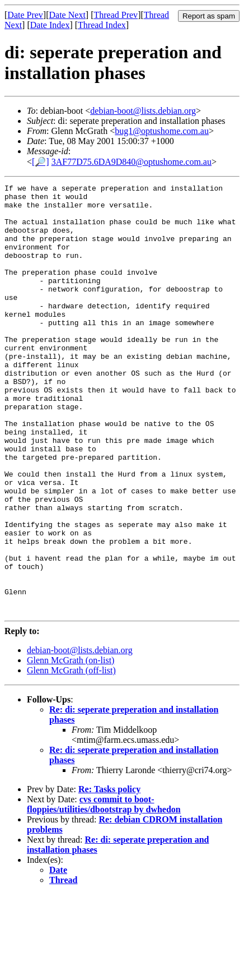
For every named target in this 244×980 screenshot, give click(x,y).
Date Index (50, 25)
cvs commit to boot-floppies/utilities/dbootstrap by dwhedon (104, 890)
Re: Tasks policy (109, 875)
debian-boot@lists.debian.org (143, 111)
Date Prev (25, 15)
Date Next (67, 15)
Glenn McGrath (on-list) (71, 746)
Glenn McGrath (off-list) (71, 756)
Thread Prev (116, 15)
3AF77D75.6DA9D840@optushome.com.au (132, 162)
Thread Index (102, 25)
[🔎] (41, 162)
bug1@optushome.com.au (162, 131)
